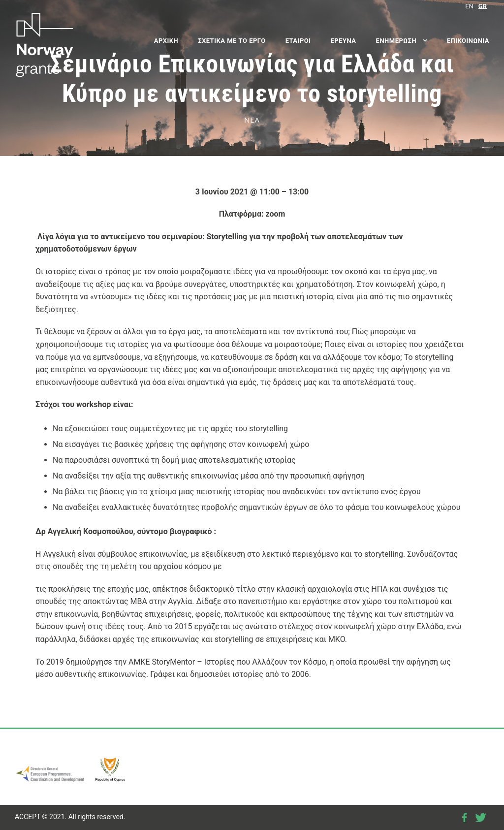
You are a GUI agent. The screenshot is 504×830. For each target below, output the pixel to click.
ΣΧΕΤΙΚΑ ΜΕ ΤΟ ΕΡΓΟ (232, 41)
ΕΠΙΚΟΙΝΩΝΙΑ (468, 41)
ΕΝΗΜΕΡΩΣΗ (396, 41)
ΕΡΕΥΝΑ (344, 41)
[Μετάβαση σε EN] (469, 6)
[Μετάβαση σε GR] (483, 6)
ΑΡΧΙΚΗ (166, 41)
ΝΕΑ (252, 120)
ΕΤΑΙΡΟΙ (298, 41)
